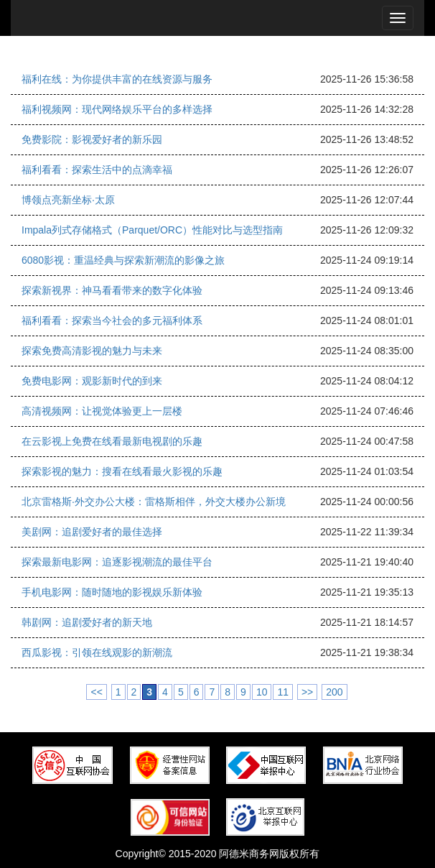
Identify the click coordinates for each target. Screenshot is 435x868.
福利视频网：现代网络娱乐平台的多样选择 (117, 109)
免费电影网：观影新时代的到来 (92, 381)
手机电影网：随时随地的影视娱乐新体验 (112, 592)
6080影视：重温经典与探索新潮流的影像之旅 (123, 260)
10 (262, 692)
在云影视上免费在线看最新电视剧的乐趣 (112, 441)
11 (283, 692)
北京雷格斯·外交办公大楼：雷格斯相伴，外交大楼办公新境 (154, 502)
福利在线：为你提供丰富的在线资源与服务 (117, 79)
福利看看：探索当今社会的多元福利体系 (112, 320)
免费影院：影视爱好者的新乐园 (92, 139)
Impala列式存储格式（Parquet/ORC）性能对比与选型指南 (152, 230)
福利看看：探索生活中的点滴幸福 (97, 170)
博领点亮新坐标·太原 (68, 200)
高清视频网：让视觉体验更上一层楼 (102, 411)
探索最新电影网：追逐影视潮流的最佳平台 (117, 562)
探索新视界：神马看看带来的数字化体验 (112, 290)
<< (96, 692)
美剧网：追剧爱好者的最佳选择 (92, 532)
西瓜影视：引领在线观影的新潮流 (97, 652)
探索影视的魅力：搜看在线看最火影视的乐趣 (122, 471)
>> (307, 692)
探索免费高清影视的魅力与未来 (92, 351)
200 (334, 692)
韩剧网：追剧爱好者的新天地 (87, 622)
